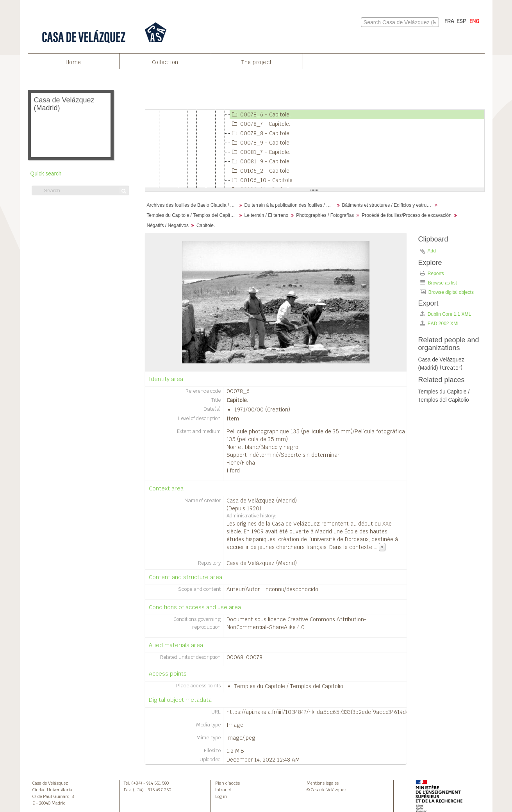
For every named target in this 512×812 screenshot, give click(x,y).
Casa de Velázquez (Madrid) (262, 501)
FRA (449, 21)
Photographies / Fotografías (325, 215)
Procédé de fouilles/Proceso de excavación (406, 215)
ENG (474, 21)
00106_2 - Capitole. (260, 171)
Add (432, 251)
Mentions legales (323, 783)
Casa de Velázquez (50, 783)
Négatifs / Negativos (168, 225)
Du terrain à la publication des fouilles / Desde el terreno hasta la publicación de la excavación (290, 205)
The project (257, 62)
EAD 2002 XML (440, 323)
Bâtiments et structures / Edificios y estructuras (388, 205)
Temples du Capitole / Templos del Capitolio (192, 215)
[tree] (315, 149)
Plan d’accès (227, 783)
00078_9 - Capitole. (260, 143)
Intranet (223, 790)
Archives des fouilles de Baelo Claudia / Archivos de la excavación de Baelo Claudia (193, 205)
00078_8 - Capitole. (260, 133)
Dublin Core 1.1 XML (446, 314)
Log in (221, 796)
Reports (432, 273)
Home (73, 62)
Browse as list (438, 283)
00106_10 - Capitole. (262, 180)
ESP (461, 21)
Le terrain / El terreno (267, 215)
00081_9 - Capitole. (260, 161)
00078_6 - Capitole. (260, 114)
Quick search (46, 174)
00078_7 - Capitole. (260, 124)
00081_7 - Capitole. (260, 152)
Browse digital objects (447, 292)
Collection (165, 62)
